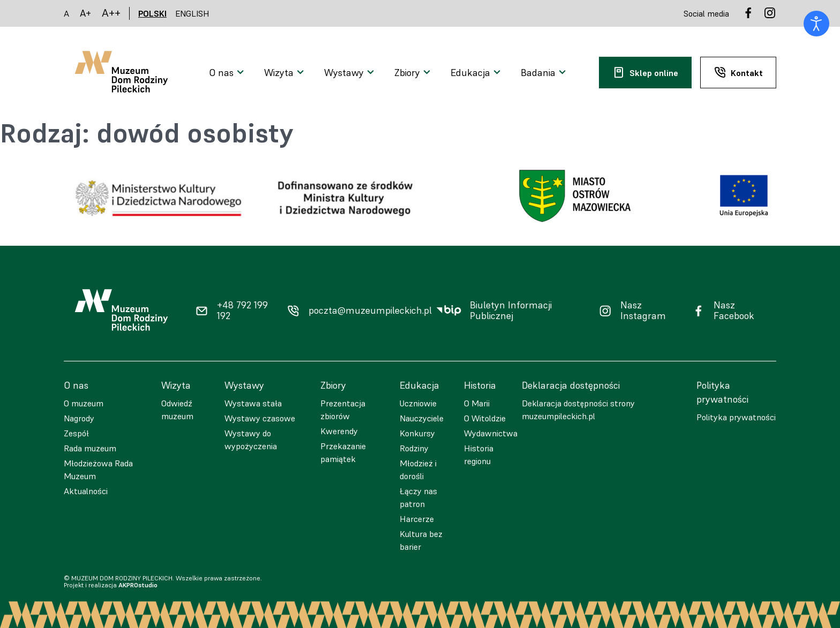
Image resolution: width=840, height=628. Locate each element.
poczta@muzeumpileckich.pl (370, 311)
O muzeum (84, 403)
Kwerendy (339, 431)
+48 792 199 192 (242, 311)
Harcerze (417, 519)
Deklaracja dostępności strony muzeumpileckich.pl (578, 410)
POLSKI (152, 13)
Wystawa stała (253, 403)
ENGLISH (192, 13)
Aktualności (86, 491)
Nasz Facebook (734, 311)
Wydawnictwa (491, 433)
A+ (85, 13)
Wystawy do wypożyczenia (251, 440)
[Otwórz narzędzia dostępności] (816, 24)
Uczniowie (418, 403)
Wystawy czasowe (260, 418)
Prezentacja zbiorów (343, 410)
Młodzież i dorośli (418, 470)
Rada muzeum (90, 448)
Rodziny (414, 448)
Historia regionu (479, 455)
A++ (111, 13)
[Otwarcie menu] (228, 73)
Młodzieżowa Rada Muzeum (98, 470)
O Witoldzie (485, 418)
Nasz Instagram (643, 311)
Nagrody (79, 418)
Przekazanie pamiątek (343, 452)
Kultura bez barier (421, 540)
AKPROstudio (138, 585)
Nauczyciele (422, 418)
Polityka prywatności (736, 417)
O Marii (477, 403)
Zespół (76, 433)
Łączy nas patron (418, 497)
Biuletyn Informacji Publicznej (511, 311)
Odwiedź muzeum (177, 410)
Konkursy (417, 433)
